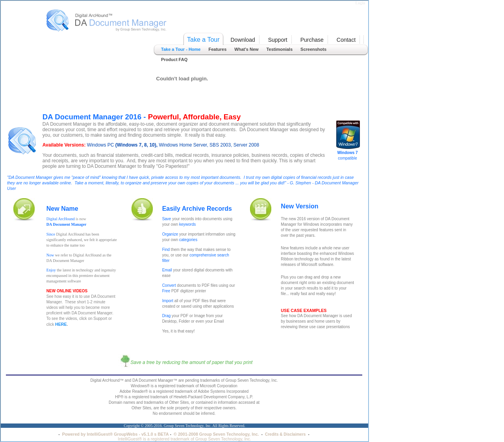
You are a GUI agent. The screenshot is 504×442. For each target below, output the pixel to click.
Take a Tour (203, 40)
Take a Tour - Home (181, 49)
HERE (61, 324)
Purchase (312, 40)
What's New (246, 49)
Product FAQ (174, 59)
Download (243, 40)
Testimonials (280, 49)
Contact (346, 40)
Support (278, 40)
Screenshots (313, 49)
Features (217, 49)
